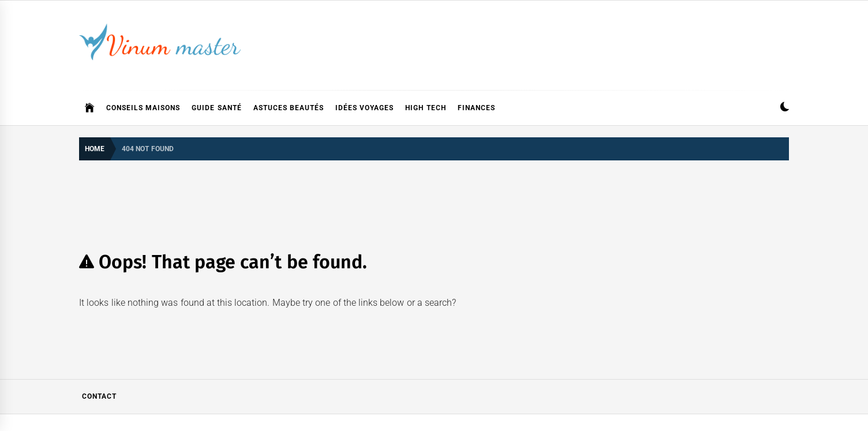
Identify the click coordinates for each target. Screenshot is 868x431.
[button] (785, 108)
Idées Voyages (364, 108)
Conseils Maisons (143, 108)
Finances (476, 108)
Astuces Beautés (289, 108)
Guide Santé (216, 108)
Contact (99, 396)
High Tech (425, 108)
